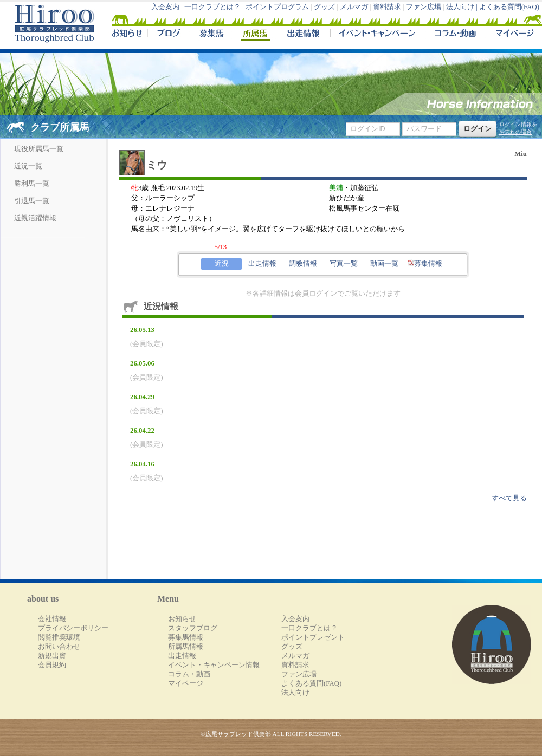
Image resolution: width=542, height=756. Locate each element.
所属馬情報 (186, 647)
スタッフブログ (193, 628)
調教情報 (303, 264)
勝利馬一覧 (32, 184)
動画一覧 (384, 264)
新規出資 (52, 656)
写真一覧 (344, 264)
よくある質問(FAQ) (509, 7)
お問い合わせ (59, 647)
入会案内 (165, 7)
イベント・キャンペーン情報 (214, 665)
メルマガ (354, 7)
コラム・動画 (457, 35)
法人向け (295, 693)
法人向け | (463, 7)
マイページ (513, 35)
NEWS (128, 35)
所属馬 (254, 35)
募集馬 (211, 35)
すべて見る (509, 498)
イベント (378, 35)
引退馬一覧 (32, 201)
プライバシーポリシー (73, 628)
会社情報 (52, 619)
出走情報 (303, 35)
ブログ (168, 35)
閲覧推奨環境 (59, 637)
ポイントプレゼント (313, 637)
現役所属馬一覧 (39, 149)
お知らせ (182, 619)
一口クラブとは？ (212, 7)
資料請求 (387, 7)
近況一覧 (28, 166)
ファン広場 (424, 7)
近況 (222, 264)
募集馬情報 (186, 637)
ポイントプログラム (277, 7)
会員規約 (52, 665)
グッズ (324, 7)
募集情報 (425, 264)
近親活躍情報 (35, 218)
